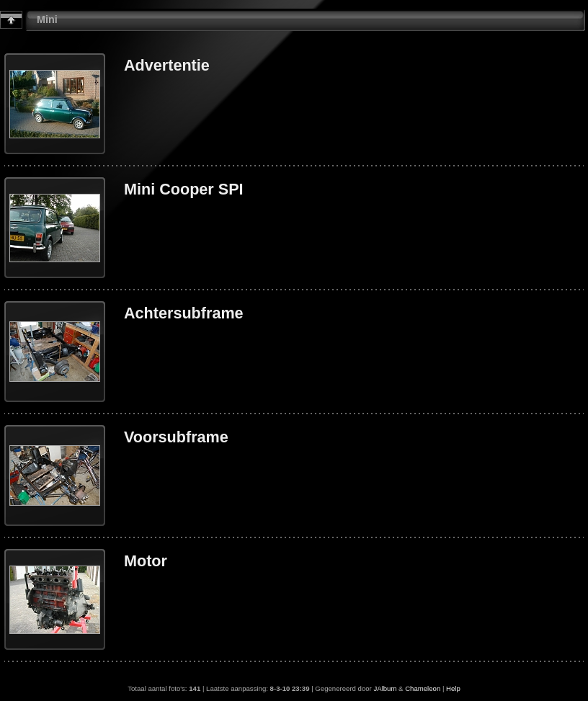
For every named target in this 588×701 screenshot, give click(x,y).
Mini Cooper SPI (184, 189)
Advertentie (167, 65)
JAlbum (385, 688)
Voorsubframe (176, 437)
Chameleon (423, 688)
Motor (146, 561)
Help (453, 688)
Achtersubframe (184, 313)
